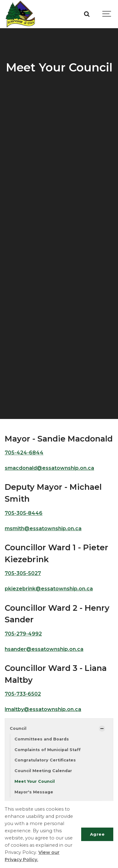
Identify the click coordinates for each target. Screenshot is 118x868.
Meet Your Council (35, 781)
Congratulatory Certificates (45, 760)
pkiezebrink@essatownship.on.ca (49, 589)
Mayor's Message (34, 792)
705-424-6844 (24, 453)
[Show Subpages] (102, 729)
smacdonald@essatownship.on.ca (49, 468)
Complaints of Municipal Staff (48, 750)
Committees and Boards (42, 739)
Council (18, 728)
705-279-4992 (23, 634)
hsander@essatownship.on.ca (44, 649)
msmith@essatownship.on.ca (43, 528)
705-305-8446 (24, 513)
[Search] (87, 14)
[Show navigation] (107, 14)
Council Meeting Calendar (43, 771)
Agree (97, 834)
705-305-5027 (23, 573)
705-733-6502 (23, 694)
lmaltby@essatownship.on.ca (43, 709)
